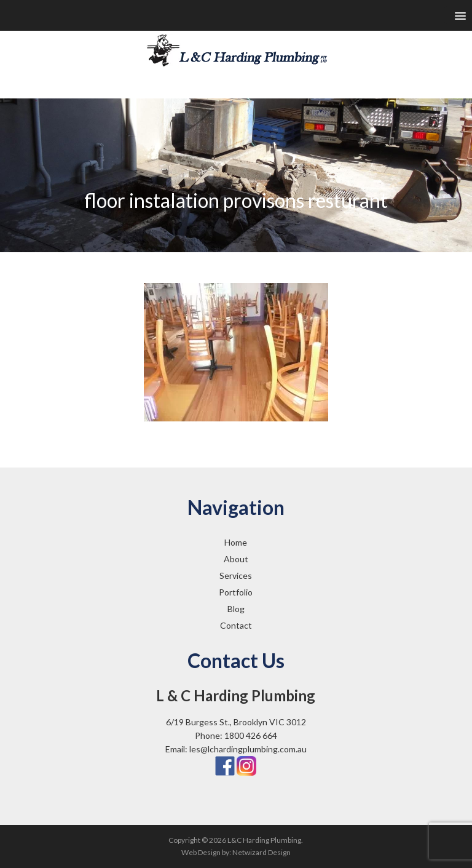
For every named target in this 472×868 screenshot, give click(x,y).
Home (236, 542)
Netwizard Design (262, 852)
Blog (236, 609)
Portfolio (236, 592)
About (236, 559)
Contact (236, 625)
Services (236, 575)
